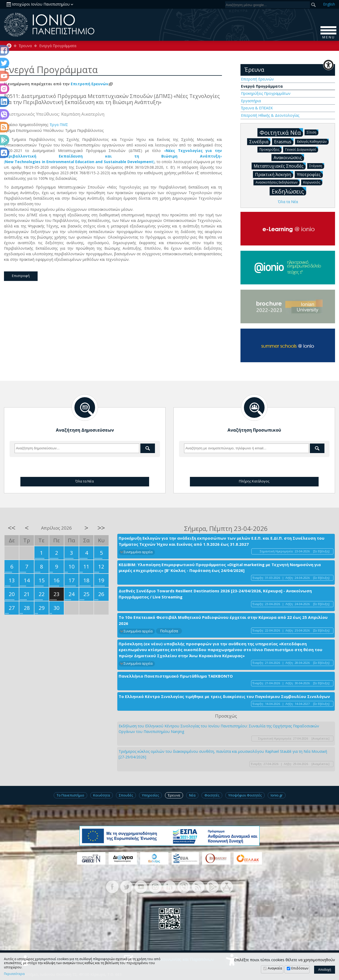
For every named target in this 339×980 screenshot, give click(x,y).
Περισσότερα (14, 974)
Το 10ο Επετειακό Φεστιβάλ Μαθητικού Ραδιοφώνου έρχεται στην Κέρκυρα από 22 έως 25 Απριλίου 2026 (223, 620)
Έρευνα (25, 46)
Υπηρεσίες (150, 795)
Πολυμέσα (169, 631)
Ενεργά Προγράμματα (58, 46)
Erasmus (284, 141)
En (329, 4)
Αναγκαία (275, 968)
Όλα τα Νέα (288, 202)
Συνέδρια (260, 141)
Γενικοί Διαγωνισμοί (302, 149)
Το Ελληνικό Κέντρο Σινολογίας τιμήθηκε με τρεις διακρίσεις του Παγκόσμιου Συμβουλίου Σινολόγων (224, 696)
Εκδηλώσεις (289, 191)
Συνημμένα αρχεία (138, 552)
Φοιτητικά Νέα (281, 132)
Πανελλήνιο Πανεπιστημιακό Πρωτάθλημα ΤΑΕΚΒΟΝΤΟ (176, 676)
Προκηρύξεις (271, 149)
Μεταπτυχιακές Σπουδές (280, 166)
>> (101, 528)
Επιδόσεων (300, 968)
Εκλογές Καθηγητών (313, 141)
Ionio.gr (277, 795)
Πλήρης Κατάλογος (254, 481)
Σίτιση (313, 132)
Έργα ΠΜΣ (59, 125)
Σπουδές (126, 795)
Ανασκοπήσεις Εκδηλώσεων (278, 182)
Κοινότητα (102, 795)
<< (12, 528)
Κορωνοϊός (313, 182)
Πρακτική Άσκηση (274, 174)
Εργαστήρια (251, 101)
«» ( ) (113, 156)
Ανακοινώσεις (289, 157)
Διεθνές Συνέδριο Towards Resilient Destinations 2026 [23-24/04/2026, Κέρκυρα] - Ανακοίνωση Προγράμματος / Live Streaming (215, 594)
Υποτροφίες (310, 174)
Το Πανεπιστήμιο (70, 795)
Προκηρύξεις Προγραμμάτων (266, 93)
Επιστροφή (21, 276)
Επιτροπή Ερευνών (92, 84)
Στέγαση (317, 166)
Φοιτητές (212, 795)
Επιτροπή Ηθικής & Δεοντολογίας (270, 115)
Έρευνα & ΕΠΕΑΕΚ (257, 108)
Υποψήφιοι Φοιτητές (245, 795)
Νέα (192, 795)
